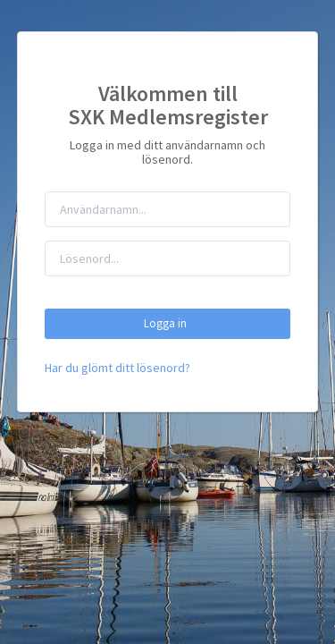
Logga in (168, 323)
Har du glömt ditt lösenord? (117, 368)
